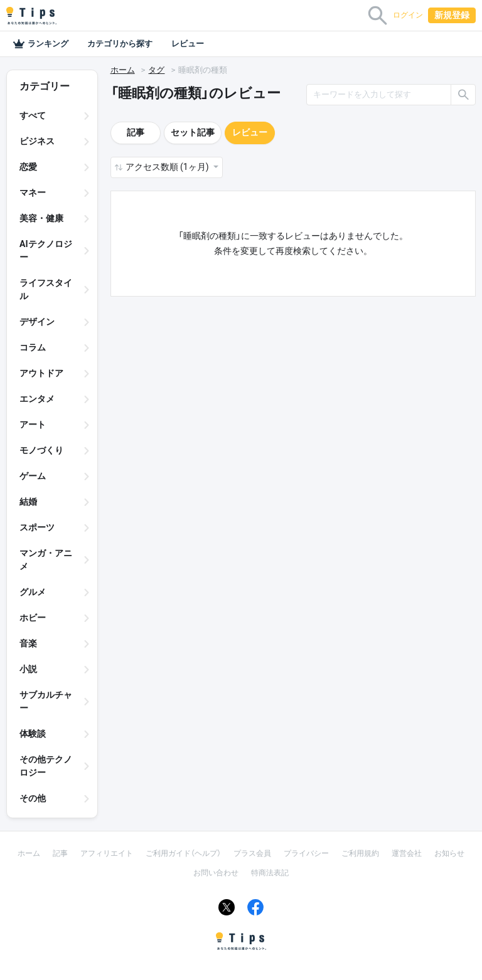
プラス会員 (252, 853)
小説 (28, 669)
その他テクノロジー (46, 766)
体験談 (33, 734)
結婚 (28, 502)
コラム (33, 347)
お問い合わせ (216, 873)
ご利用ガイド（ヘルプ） (183, 853)
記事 (136, 132)
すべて (33, 115)
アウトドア (41, 373)
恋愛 (28, 167)
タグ (156, 70)
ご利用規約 (360, 853)
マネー (33, 192)
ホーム (123, 70)
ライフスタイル (46, 289)
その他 (33, 798)
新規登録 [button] (452, 15)
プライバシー (306, 853)
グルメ (33, 592)
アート (33, 424)
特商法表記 (270, 873)
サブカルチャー (46, 701)
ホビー (33, 618)
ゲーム (33, 476)
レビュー (188, 44)
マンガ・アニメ (46, 560)
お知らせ (449, 853)
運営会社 (407, 853)
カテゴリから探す (120, 44)
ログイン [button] (408, 15)
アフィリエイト (107, 853)
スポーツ (37, 527)
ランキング (40, 44)
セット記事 (193, 132)
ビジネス (37, 141)
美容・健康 (41, 218)
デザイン (37, 322)
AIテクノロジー (46, 250)
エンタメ (37, 399)
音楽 (28, 643)
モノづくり (41, 450)
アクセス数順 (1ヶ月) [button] (168, 167)
